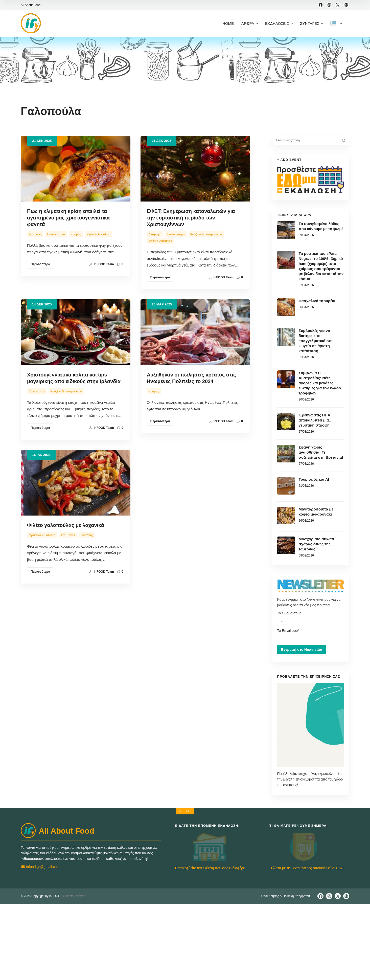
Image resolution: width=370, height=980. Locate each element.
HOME (228, 23)
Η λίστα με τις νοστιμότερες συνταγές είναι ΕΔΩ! (307, 944)
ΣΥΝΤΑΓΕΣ (311, 23)
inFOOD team (101, 264)
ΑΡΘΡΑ (249, 23)
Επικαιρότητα (56, 234)
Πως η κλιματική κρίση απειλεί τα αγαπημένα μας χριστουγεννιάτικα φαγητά (68, 218)
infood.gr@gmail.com (40, 903)
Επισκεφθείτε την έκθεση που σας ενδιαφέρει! (211, 944)
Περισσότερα (40, 264)
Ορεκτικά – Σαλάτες (42, 579)
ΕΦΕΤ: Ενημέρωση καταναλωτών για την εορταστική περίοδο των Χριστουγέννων (191, 218)
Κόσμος (76, 234)
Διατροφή (35, 234)
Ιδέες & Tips (37, 391)
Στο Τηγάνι (68, 579)
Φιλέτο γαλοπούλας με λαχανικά (66, 569)
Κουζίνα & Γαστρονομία (206, 234)
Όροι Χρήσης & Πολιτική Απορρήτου (286, 972)
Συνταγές (87, 579)
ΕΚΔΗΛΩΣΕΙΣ (279, 23)
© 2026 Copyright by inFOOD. (41, 972)
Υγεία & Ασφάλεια (98, 234)
